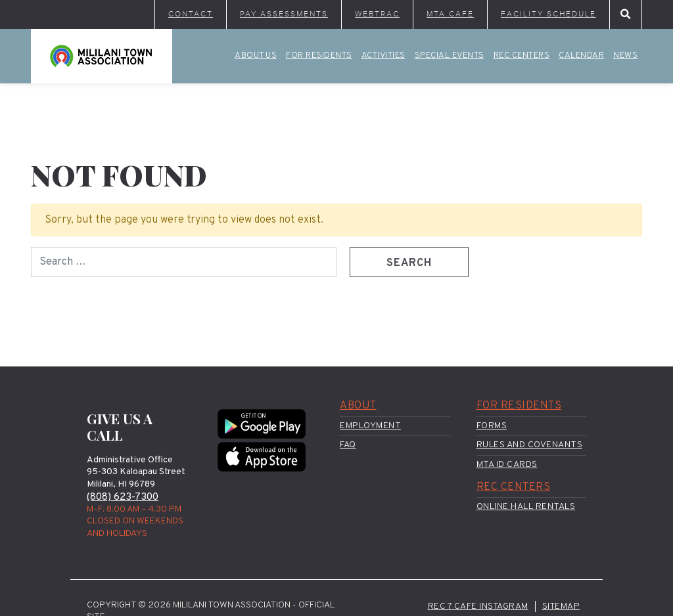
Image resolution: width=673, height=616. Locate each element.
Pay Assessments (284, 14)
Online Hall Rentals (526, 507)
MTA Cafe (450, 14)
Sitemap (561, 606)
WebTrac (377, 14)
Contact (191, 14)
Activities (383, 56)
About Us (256, 56)
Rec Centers (522, 56)
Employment (370, 426)
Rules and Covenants (530, 445)
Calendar (581, 56)
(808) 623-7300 (123, 497)
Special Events (450, 56)
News (625, 56)
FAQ (348, 445)
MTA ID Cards (507, 465)
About (358, 406)
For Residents (319, 56)
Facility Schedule (548, 14)
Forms (492, 426)
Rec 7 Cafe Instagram (478, 606)
